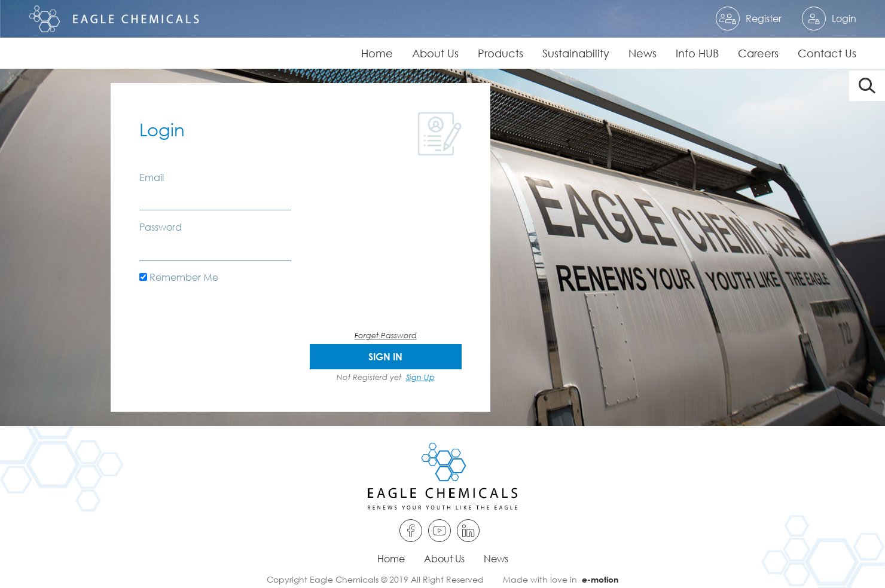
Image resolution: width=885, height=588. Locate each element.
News (643, 53)
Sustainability (576, 53)
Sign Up (420, 377)
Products (501, 53)
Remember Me (179, 277)
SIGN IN (385, 356)
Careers (758, 53)
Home (377, 53)
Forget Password (386, 335)
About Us (435, 53)
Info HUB (697, 53)
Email (152, 177)
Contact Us (827, 53)
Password (161, 227)
